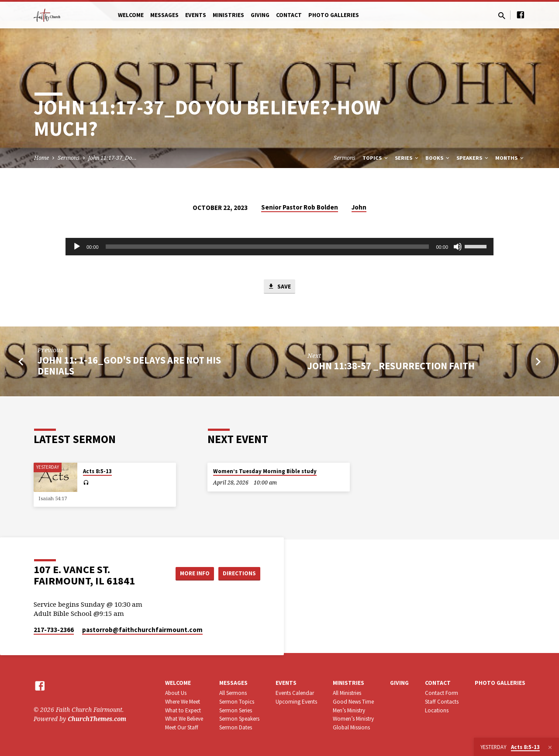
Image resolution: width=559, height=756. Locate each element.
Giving (260, 15)
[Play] (77, 247)
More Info (189, 573)
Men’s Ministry (349, 710)
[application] (279, 247)
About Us (176, 693)
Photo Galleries (334, 15)
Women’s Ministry (353, 719)
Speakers (473, 158)
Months (510, 158)
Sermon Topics (237, 702)
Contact (289, 15)
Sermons (69, 158)
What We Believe (184, 719)
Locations (437, 710)
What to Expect (183, 710)
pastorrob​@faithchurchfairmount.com (142, 630)
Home (41, 158)
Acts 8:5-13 (97, 471)
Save (279, 287)
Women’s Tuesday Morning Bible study (265, 471)
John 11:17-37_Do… (112, 158)
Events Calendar (295, 693)
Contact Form (442, 693)
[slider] (267, 247)
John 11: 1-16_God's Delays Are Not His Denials (129, 367)
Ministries (228, 15)
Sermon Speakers (239, 719)
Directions (238, 573)
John (359, 207)
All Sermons (233, 693)
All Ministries (347, 693)
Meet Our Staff (182, 727)
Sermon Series (236, 710)
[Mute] (458, 247)
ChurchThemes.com (97, 719)
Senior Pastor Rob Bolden (300, 207)
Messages (164, 15)
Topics (376, 158)
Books (438, 158)
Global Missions (351, 727)
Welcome (131, 15)
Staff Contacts (442, 702)
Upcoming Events (296, 702)
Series (407, 158)
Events (196, 15)
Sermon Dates (236, 727)
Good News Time (353, 702)
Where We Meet (183, 702)
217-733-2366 (54, 630)
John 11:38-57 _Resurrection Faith (391, 367)
